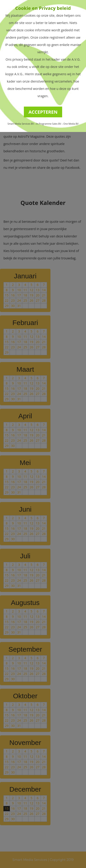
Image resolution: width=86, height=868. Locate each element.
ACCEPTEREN (43, 112)
